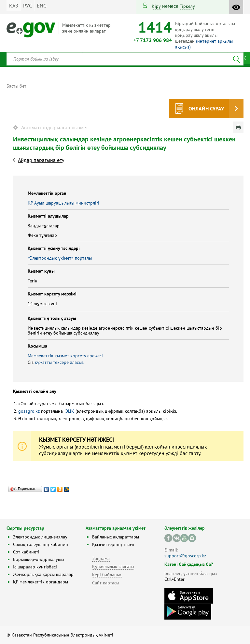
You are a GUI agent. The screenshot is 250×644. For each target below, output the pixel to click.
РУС (28, 6)
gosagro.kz (29, 411)
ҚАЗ (14, 6)
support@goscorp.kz (185, 556)
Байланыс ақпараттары (116, 537)
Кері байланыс (107, 575)
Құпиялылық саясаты (113, 566)
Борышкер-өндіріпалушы (39, 559)
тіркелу (187, 6)
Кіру (156, 6)
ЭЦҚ (70, 411)
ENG (42, 6)
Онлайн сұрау (206, 108)
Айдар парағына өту (41, 160)
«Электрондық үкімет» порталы (60, 258)
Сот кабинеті (26, 552)
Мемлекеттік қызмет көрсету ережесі (65, 356)
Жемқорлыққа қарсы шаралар (43, 574)
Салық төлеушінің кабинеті (41, 544)
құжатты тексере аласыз (59, 362)
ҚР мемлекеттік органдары (41, 582)
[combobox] (125, 59)
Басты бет (16, 86)
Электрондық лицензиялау (40, 537)
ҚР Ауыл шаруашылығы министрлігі (63, 203)
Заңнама (101, 558)
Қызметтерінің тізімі (113, 544)
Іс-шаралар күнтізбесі (35, 567)
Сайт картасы (106, 583)
